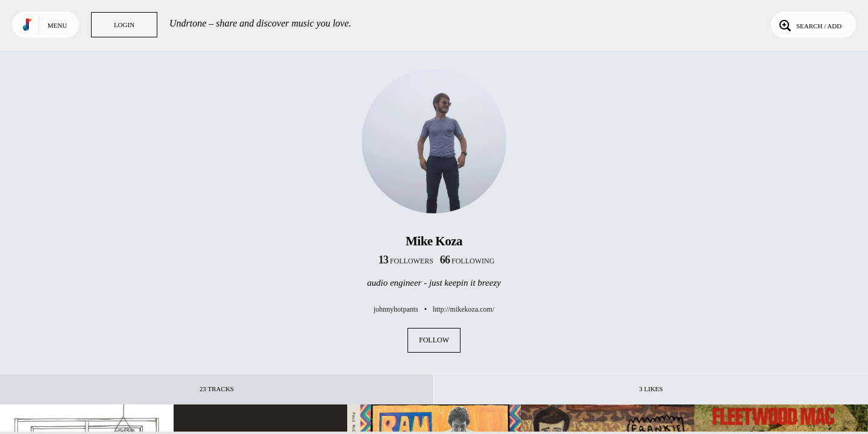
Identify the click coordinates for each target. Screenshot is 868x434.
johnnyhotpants (396, 309)
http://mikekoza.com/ (464, 309)
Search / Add (809, 25)
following (467, 261)
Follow (434, 340)
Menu (57, 25)
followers (406, 261)
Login (124, 25)
